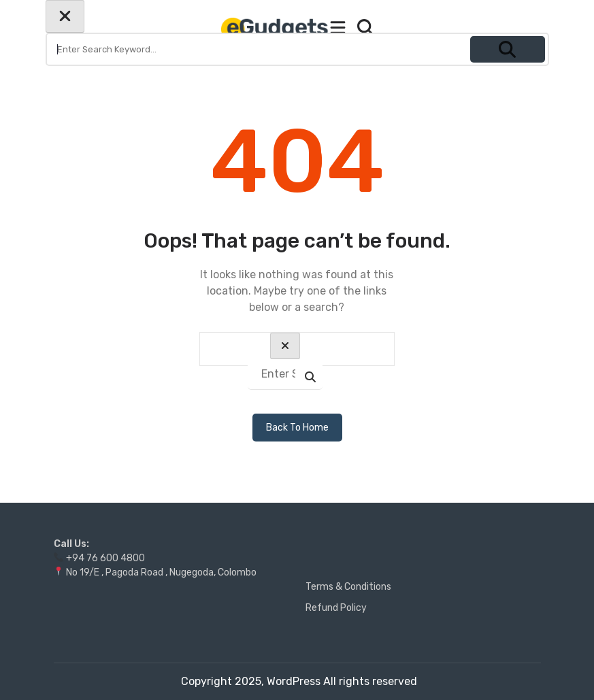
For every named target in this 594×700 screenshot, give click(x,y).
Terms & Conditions (348, 587)
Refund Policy (336, 608)
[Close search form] (65, 16)
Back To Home (297, 428)
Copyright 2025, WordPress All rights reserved (299, 681)
